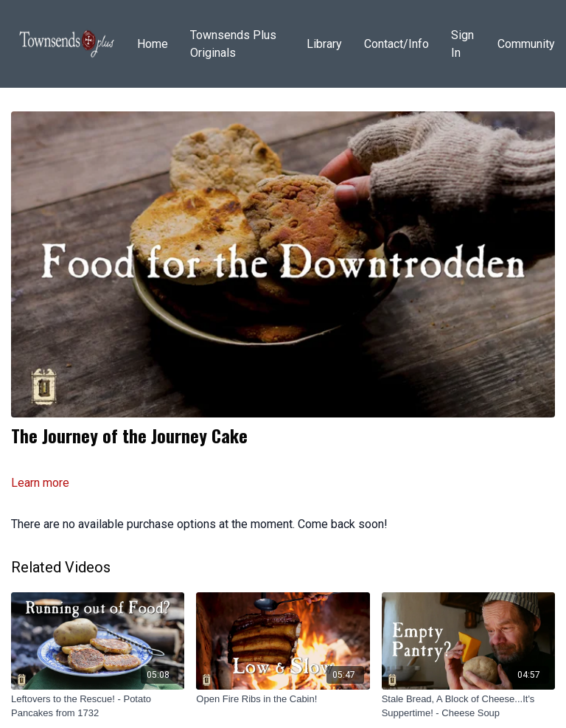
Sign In (462, 44)
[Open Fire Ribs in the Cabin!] (283, 699)
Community (526, 44)
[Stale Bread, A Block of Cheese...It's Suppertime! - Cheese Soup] (468, 706)
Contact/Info (396, 44)
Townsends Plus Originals (233, 44)
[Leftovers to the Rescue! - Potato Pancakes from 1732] (98, 706)
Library (324, 44)
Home (153, 44)
